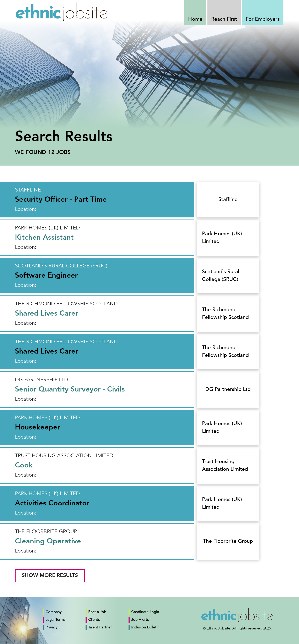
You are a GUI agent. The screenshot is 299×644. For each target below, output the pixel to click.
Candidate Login (145, 612)
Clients (94, 620)
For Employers (263, 19)
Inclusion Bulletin (145, 627)
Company (54, 612)
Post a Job (97, 612)
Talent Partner (100, 627)
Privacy (51, 627)
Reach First (224, 19)
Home (195, 19)
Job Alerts (140, 620)
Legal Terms (55, 620)
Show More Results (50, 576)
